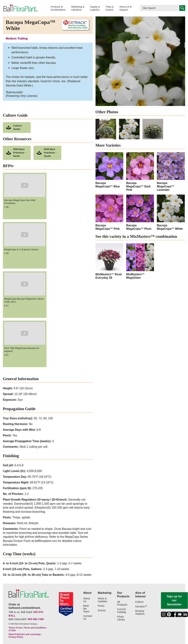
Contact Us (88, 617)
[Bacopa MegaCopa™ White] (171, 213)
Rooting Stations (140, 612)
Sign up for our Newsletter (174, 600)
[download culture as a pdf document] (17, 128)
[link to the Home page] (20, 8)
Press (101, 606)
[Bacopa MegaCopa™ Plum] (140, 213)
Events (102, 611)
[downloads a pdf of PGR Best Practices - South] (47, 153)
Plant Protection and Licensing (24, 634)
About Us (87, 600)
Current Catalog (122, 611)
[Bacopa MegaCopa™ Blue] (109, 170)
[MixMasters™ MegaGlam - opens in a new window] (140, 261)
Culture (139, 602)
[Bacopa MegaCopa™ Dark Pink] (140, 172)
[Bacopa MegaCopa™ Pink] (109, 213)
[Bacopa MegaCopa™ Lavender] (171, 172)
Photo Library (121, 618)
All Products (122, 603)
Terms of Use (15, 628)
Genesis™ (141, 607)
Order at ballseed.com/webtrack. (25, 606)
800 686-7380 (36, 619)
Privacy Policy (16, 637)
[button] (58, 8)
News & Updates (103, 600)
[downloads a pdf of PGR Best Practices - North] (17, 153)
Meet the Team (86, 609)
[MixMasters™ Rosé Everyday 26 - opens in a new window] (109, 261)
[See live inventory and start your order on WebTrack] (74, 25)
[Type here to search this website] (160, 8)
